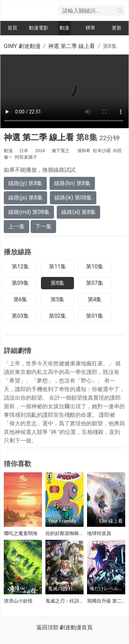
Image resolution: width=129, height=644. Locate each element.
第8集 (58, 283)
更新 (117, 28)
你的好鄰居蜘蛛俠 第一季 (72, 533)
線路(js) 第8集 (25, 198)
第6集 (20, 299)
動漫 (64, 28)
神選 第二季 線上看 (72, 46)
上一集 (17, 226)
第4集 (95, 299)
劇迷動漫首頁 (76, 627)
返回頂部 (47, 627)
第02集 (57, 316)
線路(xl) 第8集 (78, 212)
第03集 (20, 316)
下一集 (43, 226)
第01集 (95, 316)
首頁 (12, 28)
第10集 (95, 266)
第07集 (95, 283)
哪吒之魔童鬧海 (21, 533)
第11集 (57, 266)
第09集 (20, 283)
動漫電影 (39, 28)
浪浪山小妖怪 (18, 601)
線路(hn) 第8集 (72, 183)
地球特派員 (99, 533)
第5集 (58, 299)
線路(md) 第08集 (29, 212)
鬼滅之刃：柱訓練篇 (67, 601)
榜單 (90, 28)
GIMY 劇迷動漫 (22, 46)
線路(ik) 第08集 (73, 198)
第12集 (20, 266)
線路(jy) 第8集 (25, 183)
